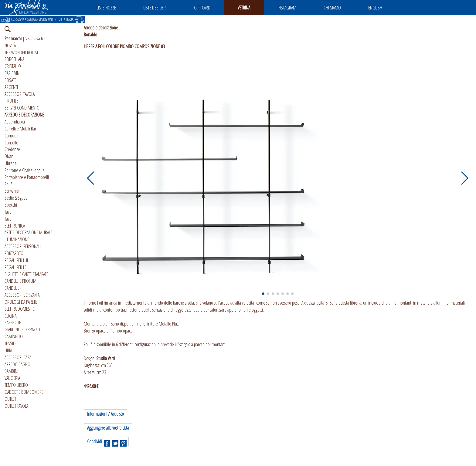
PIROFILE (11, 101)
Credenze (12, 149)
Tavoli (9, 212)
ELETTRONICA (15, 226)
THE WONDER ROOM (21, 52)
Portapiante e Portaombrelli (27, 177)
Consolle (11, 143)
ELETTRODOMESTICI (20, 309)
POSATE (10, 80)
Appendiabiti (15, 122)
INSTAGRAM (287, 8)
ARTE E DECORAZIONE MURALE (28, 232)
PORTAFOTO (14, 253)
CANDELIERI (14, 288)
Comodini (12, 136)
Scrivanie (12, 191)
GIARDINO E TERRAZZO (22, 329)
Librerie (11, 163)
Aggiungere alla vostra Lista (108, 428)
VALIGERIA (12, 378)
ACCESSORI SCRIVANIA (22, 295)
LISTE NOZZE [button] (106, 8)
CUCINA (10, 316)
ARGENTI (11, 87)
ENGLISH (375, 8)
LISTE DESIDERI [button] (155, 8)
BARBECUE (13, 322)
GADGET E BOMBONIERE (24, 392)
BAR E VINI (12, 73)
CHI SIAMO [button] (332, 8)
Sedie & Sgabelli (17, 198)
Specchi (11, 205)
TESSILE (10, 343)
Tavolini (10, 219)
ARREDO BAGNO (17, 364)
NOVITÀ (10, 46)
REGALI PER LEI (16, 267)
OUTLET (10, 399)
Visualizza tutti (37, 39)
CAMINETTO (14, 336)
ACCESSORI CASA (18, 357)
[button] (91, 178)
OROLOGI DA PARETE (21, 302)
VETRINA (244, 8)
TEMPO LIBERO (16, 385)
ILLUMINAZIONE (17, 239)
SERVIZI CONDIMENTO (22, 108)
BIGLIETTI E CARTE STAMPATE (26, 274)
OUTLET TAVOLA (16, 406)
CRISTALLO (13, 66)
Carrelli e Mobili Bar (20, 129)
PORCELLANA (14, 59)
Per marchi (13, 39)
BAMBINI (11, 371)
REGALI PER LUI (16, 260)
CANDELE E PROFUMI (21, 281)
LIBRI (8, 350)
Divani (9, 156)
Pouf (8, 184)
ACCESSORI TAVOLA (20, 94)
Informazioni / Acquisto (105, 414)
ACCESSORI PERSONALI (23, 246)
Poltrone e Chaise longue (25, 170)
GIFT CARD (202, 8)
